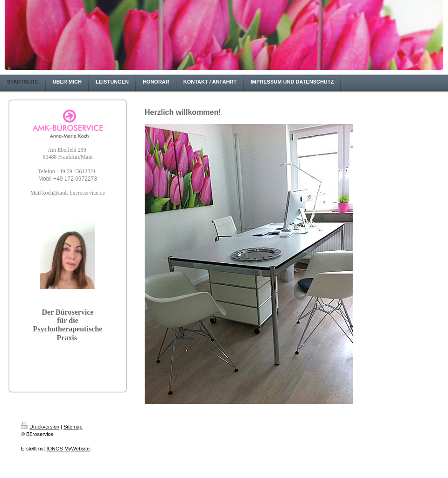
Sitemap (73, 427)
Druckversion (40, 427)
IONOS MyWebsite (68, 449)
